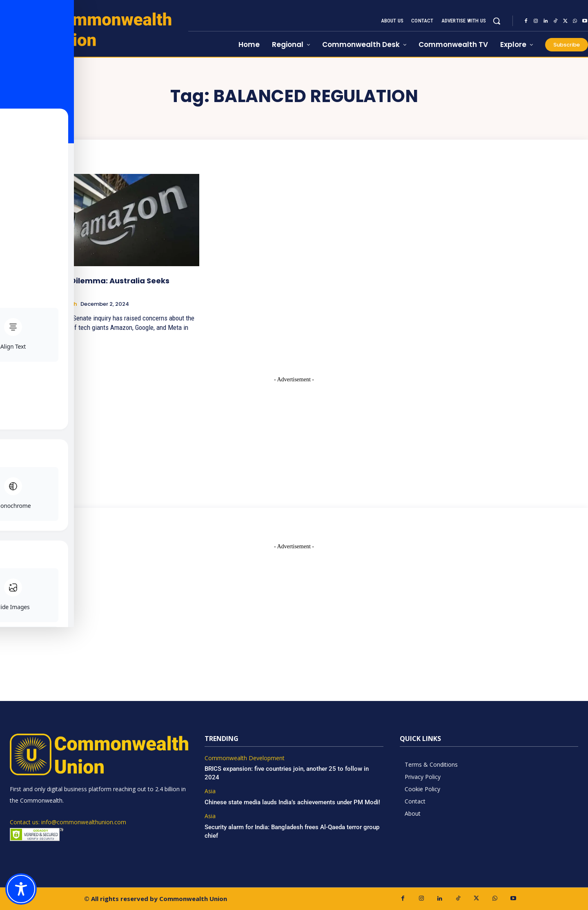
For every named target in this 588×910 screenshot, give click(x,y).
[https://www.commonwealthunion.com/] (94, 29)
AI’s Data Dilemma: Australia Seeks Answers (102, 285)
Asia (210, 791)
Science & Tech (56, 304)
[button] (497, 21)
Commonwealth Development (245, 758)
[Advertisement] (294, 435)
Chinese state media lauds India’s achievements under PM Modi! (293, 802)
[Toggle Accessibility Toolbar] (21, 889)
